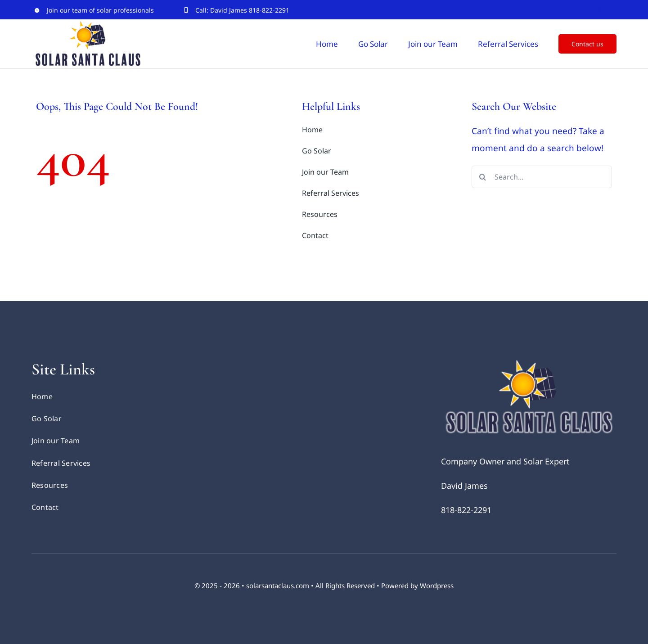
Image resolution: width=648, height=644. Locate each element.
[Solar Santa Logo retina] (529, 364)
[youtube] (614, 10)
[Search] (483, 177)
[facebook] (584, 10)
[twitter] (599, 10)
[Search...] (542, 177)
